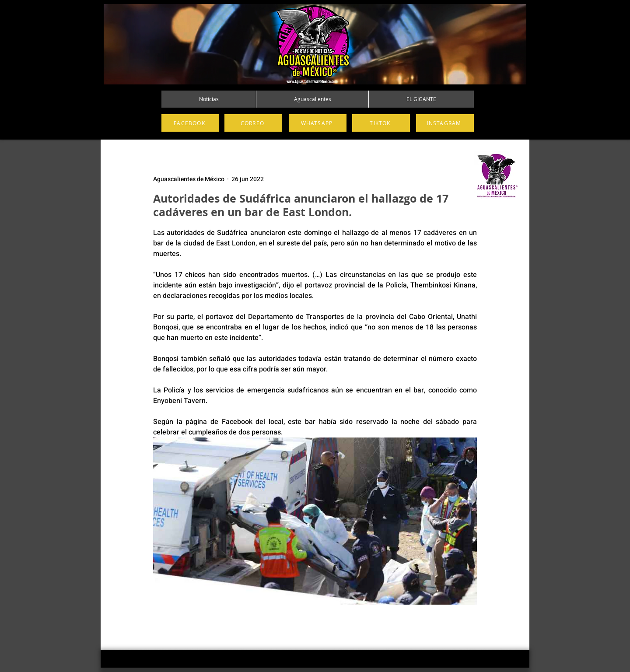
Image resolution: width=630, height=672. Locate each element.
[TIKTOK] (381, 123)
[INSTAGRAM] (445, 123)
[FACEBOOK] (190, 123)
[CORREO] (253, 123)
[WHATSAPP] (318, 123)
